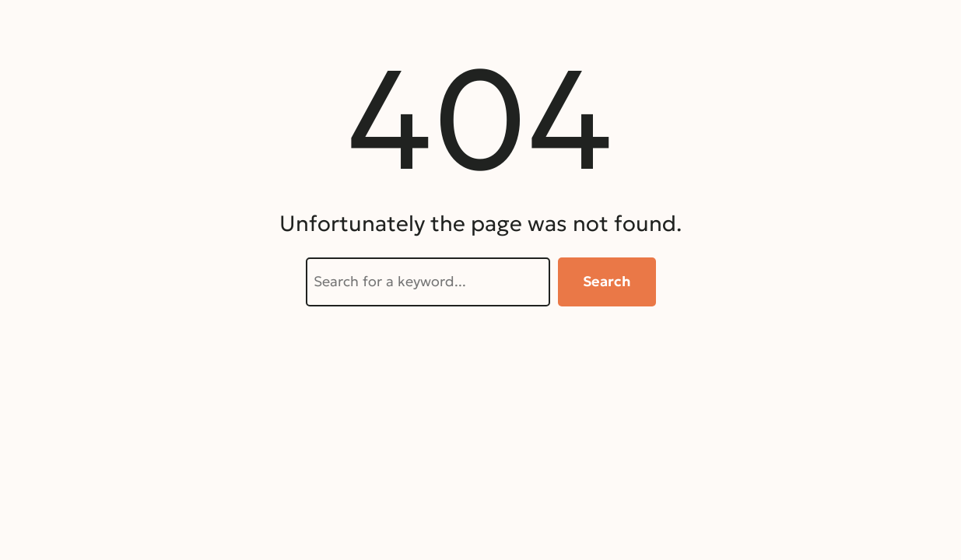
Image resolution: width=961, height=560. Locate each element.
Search (607, 281)
